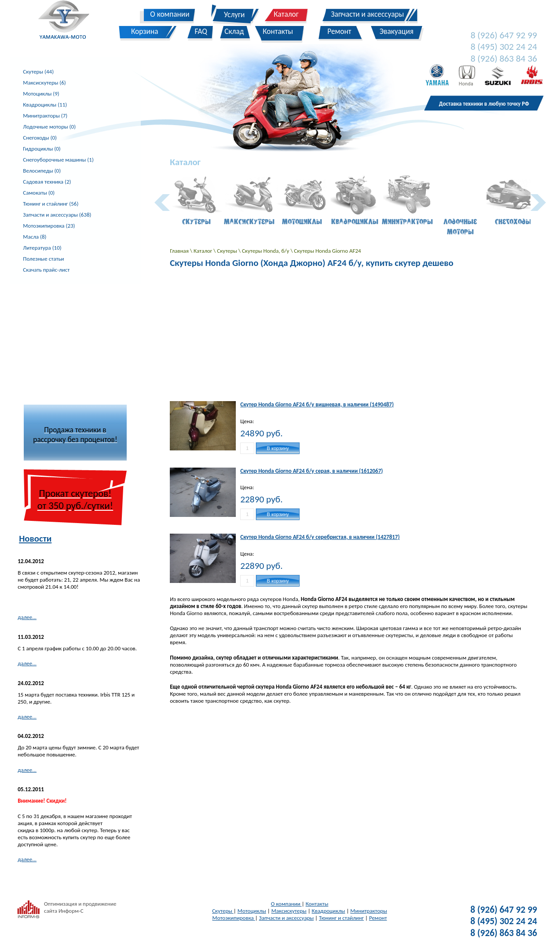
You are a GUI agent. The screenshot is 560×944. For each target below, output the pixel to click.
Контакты (317, 904)
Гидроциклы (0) (42, 149)
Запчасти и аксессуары (287, 918)
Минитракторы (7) (45, 116)
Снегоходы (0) (40, 138)
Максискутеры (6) (44, 83)
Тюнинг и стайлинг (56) (51, 204)
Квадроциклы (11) (45, 105)
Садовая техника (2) (47, 182)
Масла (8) (35, 237)
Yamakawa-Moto (68, 22)
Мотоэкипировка (234, 918)
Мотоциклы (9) (41, 94)
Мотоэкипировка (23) (49, 226)
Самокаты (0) (39, 193)
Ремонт (378, 918)
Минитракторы (368, 911)
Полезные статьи (43, 259)
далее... (27, 617)
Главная (180, 251)
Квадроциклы (329, 911)
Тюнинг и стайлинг (341, 918)
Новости (35, 538)
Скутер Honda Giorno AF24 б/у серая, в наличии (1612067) (311, 471)
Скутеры (228, 251)
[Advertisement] (76, 339)
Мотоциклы (252, 911)
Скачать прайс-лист (46, 270)
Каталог (203, 251)
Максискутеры (289, 911)
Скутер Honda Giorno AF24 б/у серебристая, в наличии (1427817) (320, 537)
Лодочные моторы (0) (49, 127)
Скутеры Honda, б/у (266, 251)
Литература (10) (42, 248)
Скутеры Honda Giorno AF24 (327, 251)
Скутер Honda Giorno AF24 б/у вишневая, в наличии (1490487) (317, 404)
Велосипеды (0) (42, 171)
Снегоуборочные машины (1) (58, 160)
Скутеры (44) (38, 72)
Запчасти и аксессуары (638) (57, 215)
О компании (286, 904)
